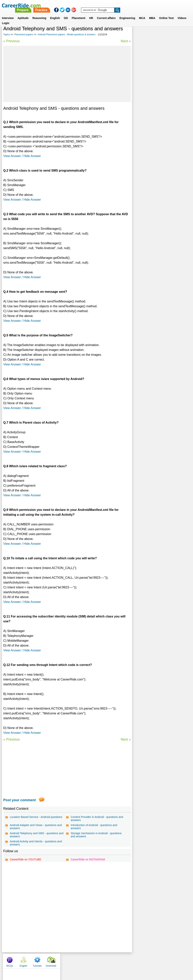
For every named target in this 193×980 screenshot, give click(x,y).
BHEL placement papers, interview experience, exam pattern (156, 110)
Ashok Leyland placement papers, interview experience (156, 131)
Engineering (127, 13)
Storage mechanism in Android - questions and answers (96, 835)
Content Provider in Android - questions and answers (97, 819)
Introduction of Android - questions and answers (94, 827)
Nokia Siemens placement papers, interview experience (156, 100)
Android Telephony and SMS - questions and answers (37, 835)
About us (61, 960)
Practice (112, 5)
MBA (152, 13)
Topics (7, 35)
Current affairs (106, 13)
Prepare (93, 5)
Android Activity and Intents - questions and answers (36, 843)
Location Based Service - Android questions (36, 817)
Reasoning (39, 13)
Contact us (77, 960)
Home (49, 960)
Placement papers (24, 35)
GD (66, 13)
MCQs (140, 35)
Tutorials (167, 35)
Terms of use (95, 960)
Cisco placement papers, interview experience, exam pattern (156, 151)
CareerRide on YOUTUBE (26, 859)
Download (181, 35)
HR (91, 13)
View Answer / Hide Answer (22, 156)
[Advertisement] (67, 74)
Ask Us (111, 960)
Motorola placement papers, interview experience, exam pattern (158, 141)
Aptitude (23, 13)
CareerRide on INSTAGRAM (88, 859)
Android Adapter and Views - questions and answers (36, 827)
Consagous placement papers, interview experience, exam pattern (160, 120)
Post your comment (20, 800)
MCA (142, 13)
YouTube (124, 960)
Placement (79, 13)
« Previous (12, 41)
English (55, 13)
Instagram (139, 960)
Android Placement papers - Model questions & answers (66, 35)
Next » (126, 41)
